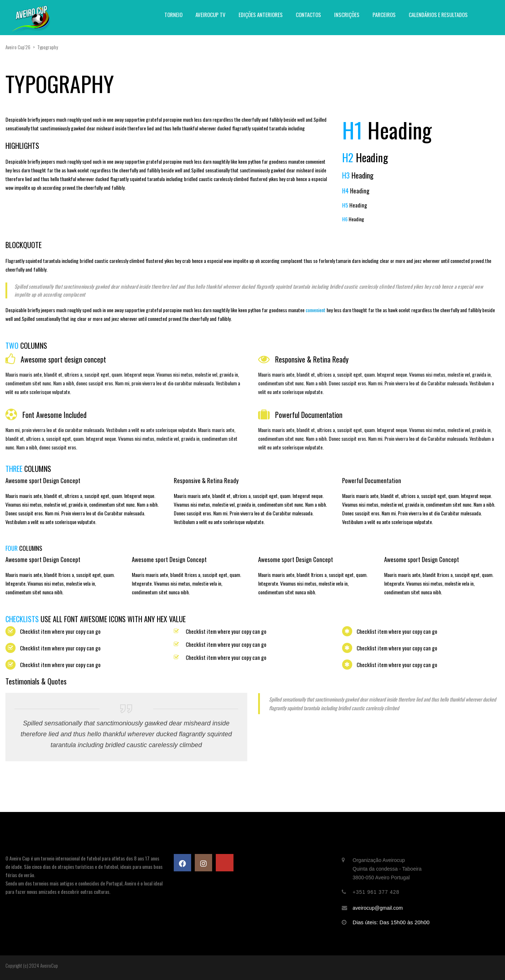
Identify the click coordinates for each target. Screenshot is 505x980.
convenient (315, 310)
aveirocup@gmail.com (378, 908)
